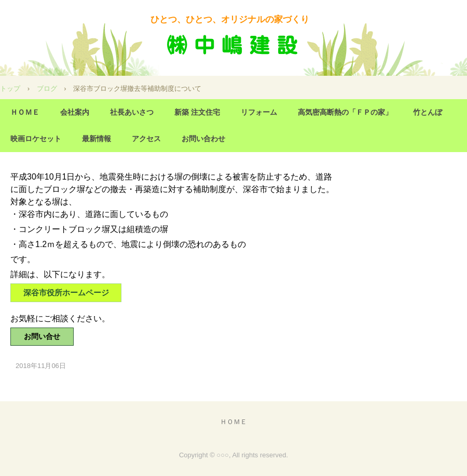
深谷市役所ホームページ (66, 293)
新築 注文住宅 (197, 112)
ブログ (47, 89)
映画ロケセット (36, 139)
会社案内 (75, 112)
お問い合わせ (203, 139)
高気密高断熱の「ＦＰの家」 (345, 112)
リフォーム (259, 112)
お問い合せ (42, 336)
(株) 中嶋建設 (233, 46)
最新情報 (97, 139)
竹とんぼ (428, 112)
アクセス (146, 139)
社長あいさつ (132, 112)
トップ (10, 89)
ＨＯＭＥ (25, 112)
